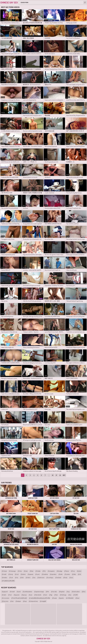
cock (17, 574)
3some (67, 571)
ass (35, 578)
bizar (78, 598)
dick (23, 578)
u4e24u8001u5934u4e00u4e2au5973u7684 (40, 598)
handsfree (45, 574)
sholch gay (64, 595)
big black (62, 592)
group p (25, 595)
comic (38, 574)
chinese (5, 571)
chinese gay (13, 571)
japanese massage (40, 592)
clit (80, 574)
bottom (24, 574)
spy (69, 592)
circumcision (6, 598)
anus (72, 578)
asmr (46, 595)
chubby (39, 571)
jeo (71, 595)
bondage (60, 571)
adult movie (42, 578)
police (80, 571)
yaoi (31, 595)
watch (5, 595)
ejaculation (54, 574)
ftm (45, 571)
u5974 (76, 595)
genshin (62, 598)
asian (26, 571)
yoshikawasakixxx (28, 592)
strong (11, 574)
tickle (61, 574)
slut (13, 601)
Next (64, 475)
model (5, 574)
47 (56, 475)
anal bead (59, 578)
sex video (55, 592)
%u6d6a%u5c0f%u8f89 (9, 581)
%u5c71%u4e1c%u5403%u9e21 (20, 598)
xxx (17, 578)
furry (74, 571)
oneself (13, 592)
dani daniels (38, 595)
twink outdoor (76, 592)
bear (32, 571)
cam (11, 595)
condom (68, 574)
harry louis (6, 601)
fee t (84, 592)
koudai (55, 598)
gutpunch (5, 592)
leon (57, 595)
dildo (75, 574)
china (20, 571)
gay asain (17, 595)
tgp (51, 595)
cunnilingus (51, 578)
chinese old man (34, 601)
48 (60, 475)
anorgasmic (52, 571)
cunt (12, 578)
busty (66, 578)
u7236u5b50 (70, 598)
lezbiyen (19, 601)
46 (53, 475)
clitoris (29, 578)
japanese (31, 574)
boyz (26, 601)
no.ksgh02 (44, 601)
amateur (5, 578)
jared (19, 592)
